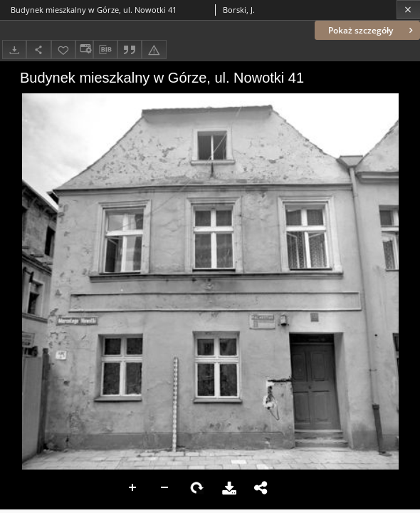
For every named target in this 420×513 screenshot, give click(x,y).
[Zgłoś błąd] (154, 50)
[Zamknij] (408, 10)
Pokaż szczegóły (372, 30)
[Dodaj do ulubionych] (63, 50)
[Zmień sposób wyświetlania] (84, 50)
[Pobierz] (14, 50)
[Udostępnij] (38, 50)
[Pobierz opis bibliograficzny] (105, 50)
